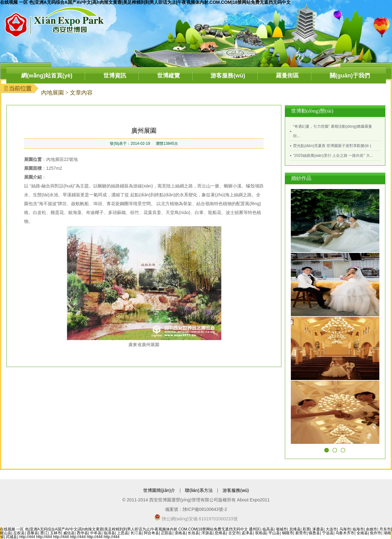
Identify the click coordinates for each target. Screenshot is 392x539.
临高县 (268, 529)
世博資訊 (115, 76)
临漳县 (109, 533)
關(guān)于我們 (350, 76)
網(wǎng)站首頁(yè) (47, 76)
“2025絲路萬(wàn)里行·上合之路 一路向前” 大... (333, 156)
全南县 (362, 533)
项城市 (281, 529)
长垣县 (193, 533)
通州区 (254, 529)
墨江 (44, 533)
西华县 (83, 533)
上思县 (123, 533)
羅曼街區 (287, 76)
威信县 (69, 533)
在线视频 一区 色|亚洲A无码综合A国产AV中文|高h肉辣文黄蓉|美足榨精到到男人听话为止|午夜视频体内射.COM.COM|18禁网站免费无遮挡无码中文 (124, 529)
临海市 (358, 529)
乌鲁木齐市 (345, 533)
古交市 (234, 533)
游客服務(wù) (228, 76)
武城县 (11, 537)
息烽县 (295, 529)
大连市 (331, 529)
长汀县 (136, 533)
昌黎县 (33, 533)
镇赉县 (314, 533)
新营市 (301, 533)
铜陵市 (288, 533)
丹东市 (385, 529)
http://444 (27, 537)
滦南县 (180, 533)
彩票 (306, 529)
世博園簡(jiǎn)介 (159, 490)
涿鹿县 (318, 529)
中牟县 (96, 533)
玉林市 (56, 533)
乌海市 (345, 529)
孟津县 (247, 533)
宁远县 (328, 533)
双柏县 (261, 533)
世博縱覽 (168, 76)
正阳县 (167, 533)
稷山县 (6, 533)
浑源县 (207, 533)
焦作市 (376, 533)
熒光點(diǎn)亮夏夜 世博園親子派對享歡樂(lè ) (332, 146)
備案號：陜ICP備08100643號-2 (196, 509)
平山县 (274, 533)
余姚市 (371, 529)
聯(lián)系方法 (199, 490)
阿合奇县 (151, 533)
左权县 (19, 533)
